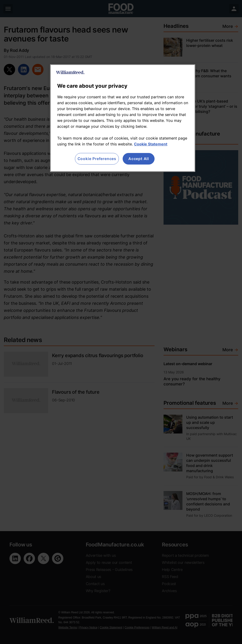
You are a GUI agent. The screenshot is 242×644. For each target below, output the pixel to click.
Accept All (139, 159)
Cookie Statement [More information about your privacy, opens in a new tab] (151, 144)
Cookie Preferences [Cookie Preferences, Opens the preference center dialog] (97, 159)
